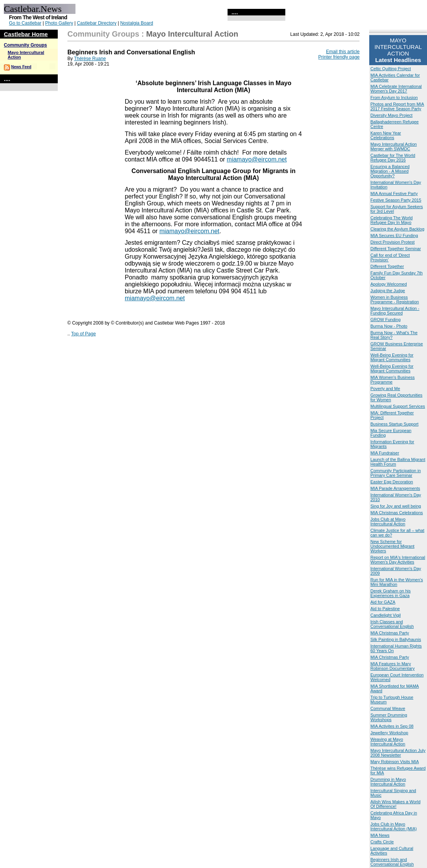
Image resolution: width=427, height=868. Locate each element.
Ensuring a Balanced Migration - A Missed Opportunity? (390, 171)
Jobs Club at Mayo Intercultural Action (388, 521)
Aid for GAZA (383, 602)
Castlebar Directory (97, 23)
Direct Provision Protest (393, 242)
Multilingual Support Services (398, 406)
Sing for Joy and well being (396, 506)
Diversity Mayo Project (391, 115)
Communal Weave (388, 708)
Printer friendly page (339, 57)
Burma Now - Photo (389, 326)
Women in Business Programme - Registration (395, 299)
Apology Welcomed (389, 284)
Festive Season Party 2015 (396, 200)
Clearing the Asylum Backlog (397, 229)
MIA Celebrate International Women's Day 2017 (396, 89)
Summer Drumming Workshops (389, 717)
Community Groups (25, 45)
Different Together (387, 266)
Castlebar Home (26, 34)
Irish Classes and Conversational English (392, 624)
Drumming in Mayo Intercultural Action (388, 782)
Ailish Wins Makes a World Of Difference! (395, 804)
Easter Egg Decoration (392, 482)
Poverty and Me (385, 389)
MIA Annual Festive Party (394, 193)
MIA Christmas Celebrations (397, 513)
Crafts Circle (382, 842)
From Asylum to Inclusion (394, 98)
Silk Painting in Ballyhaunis (396, 639)
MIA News (380, 835)
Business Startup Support (394, 424)
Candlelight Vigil (386, 615)
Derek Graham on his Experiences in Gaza (391, 593)
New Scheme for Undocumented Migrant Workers (392, 546)
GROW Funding (385, 320)
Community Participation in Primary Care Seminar (396, 473)
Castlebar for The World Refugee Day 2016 (393, 158)
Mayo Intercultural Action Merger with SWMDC (394, 146)
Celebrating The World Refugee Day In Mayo (392, 220)
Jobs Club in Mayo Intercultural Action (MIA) (394, 826)
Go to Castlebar (25, 23)
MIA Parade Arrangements (395, 488)
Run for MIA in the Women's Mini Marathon (397, 582)
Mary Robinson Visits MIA (395, 762)
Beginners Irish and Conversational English (392, 862)
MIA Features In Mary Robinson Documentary (393, 666)
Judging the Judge (388, 291)
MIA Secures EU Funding (394, 236)
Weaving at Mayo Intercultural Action (388, 742)
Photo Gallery (59, 23)
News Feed (21, 67)
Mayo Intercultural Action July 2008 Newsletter (398, 753)
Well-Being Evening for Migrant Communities (392, 357)
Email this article (343, 52)
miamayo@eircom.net (155, 298)
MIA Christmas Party (390, 633)
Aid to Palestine (385, 609)
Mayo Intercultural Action (192, 34)
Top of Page (84, 334)
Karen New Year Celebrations (386, 135)
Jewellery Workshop (389, 733)
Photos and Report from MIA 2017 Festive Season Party (397, 106)
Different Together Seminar (396, 249)
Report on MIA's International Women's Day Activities (398, 560)
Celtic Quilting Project (391, 69)
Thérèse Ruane (90, 59)
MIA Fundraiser (385, 453)
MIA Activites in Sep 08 (392, 726)
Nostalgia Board (136, 23)
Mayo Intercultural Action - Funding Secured (395, 311)
